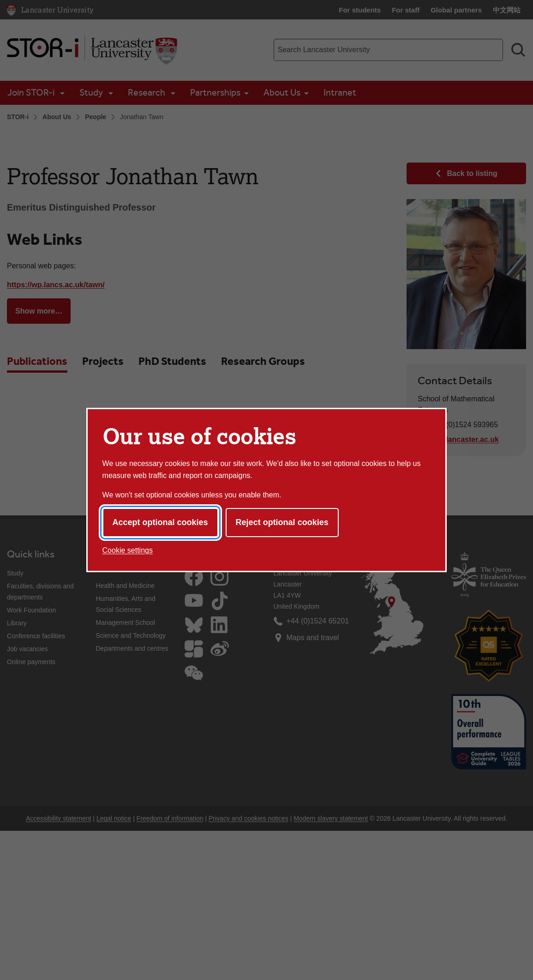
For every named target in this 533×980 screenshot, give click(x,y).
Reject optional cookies (282, 522)
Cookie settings (128, 550)
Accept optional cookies (160, 522)
